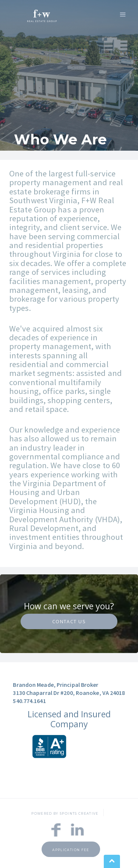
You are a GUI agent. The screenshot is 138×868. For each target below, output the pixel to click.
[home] (40, 15)
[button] (123, 14)
